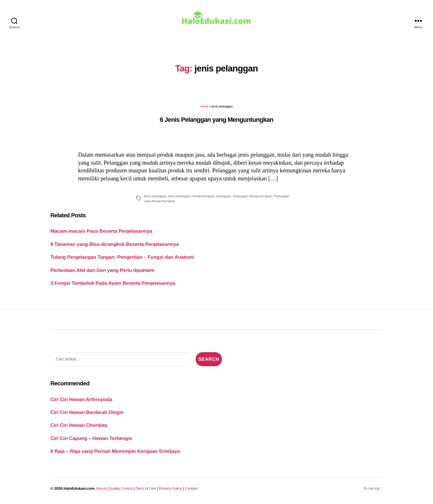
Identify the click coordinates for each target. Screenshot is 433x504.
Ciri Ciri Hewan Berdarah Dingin (87, 413)
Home (204, 107)
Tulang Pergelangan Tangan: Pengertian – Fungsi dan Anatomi (122, 257)
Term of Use (146, 489)
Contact (191, 489)
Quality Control (121, 489)
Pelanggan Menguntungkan (253, 196)
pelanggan (224, 196)
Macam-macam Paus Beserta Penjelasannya (101, 231)
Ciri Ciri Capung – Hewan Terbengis (91, 439)
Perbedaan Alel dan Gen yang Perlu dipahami (102, 270)
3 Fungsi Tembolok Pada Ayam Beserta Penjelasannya (113, 283)
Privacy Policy (170, 489)
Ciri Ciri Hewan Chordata (79, 426)
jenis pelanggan (155, 196)
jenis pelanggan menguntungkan (191, 196)
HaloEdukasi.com (79, 489)
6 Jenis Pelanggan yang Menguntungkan (217, 120)
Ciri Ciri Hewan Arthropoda (81, 400)
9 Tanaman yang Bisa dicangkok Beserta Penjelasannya (115, 244)
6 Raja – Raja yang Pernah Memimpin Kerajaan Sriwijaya (115, 451)
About (101, 489)
